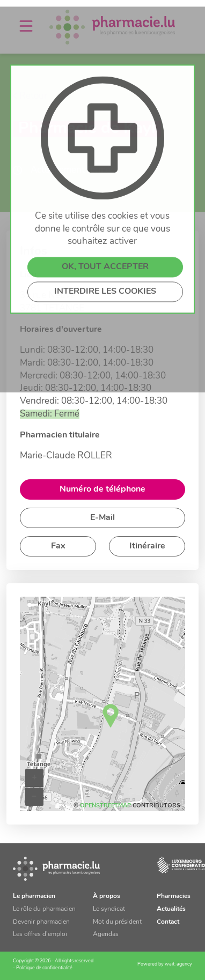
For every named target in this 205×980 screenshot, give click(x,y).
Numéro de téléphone (102, 489)
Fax (58, 546)
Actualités (171, 909)
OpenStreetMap (105, 806)
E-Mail (102, 518)
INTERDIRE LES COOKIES (105, 357)
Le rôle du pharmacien (44, 909)
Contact (168, 922)
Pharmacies (174, 896)
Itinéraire (147, 546)
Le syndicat (109, 909)
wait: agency (178, 964)
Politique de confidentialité (44, 968)
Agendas (106, 934)
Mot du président (117, 922)
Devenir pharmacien (41, 922)
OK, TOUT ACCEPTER (105, 332)
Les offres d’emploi (40, 934)
